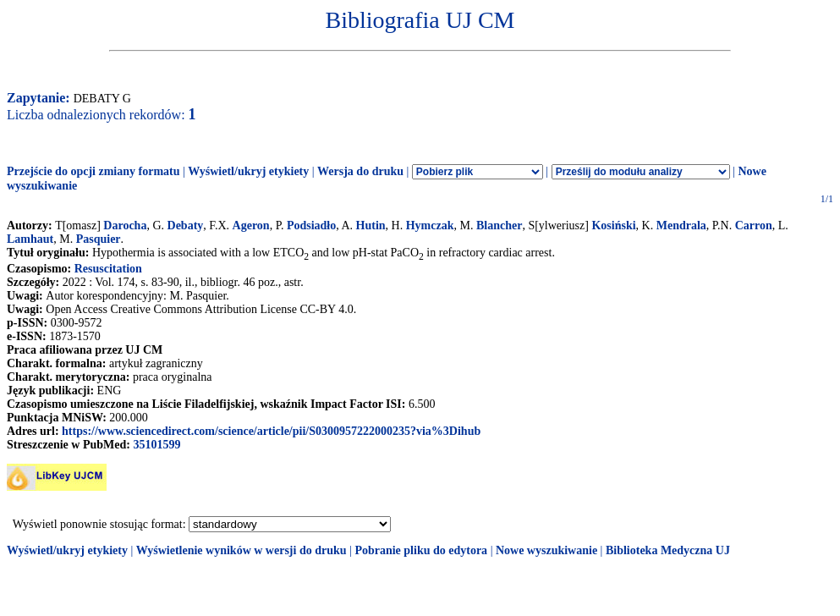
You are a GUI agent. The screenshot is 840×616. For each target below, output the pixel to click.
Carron (754, 225)
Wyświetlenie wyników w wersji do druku (242, 550)
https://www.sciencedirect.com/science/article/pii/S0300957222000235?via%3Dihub (271, 431)
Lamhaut (30, 239)
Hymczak (430, 225)
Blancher (499, 225)
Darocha (125, 225)
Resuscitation (108, 269)
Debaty (186, 225)
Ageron (251, 225)
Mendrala (681, 225)
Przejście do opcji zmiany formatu (93, 171)
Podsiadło (311, 225)
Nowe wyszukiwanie (546, 550)
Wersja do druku (360, 171)
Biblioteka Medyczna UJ (668, 550)
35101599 (156, 445)
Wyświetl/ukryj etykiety (248, 171)
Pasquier (99, 239)
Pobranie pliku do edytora (421, 550)
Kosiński (613, 225)
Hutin (371, 225)
